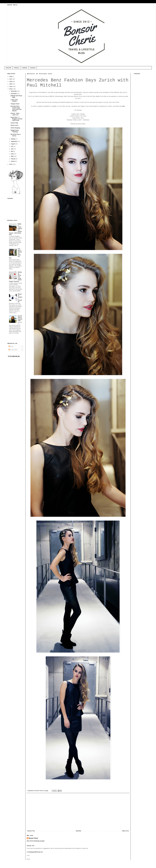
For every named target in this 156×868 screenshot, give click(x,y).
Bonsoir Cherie (33, 838)
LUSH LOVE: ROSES (14, 101)
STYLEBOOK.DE (14, 356)
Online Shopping (15, 128)
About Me (8, 68)
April (12, 154)
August (13, 144)
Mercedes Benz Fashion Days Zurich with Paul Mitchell (16, 109)
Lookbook (24, 68)
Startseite (78, 831)
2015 (11, 84)
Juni (12, 149)
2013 (11, 89)
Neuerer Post (31, 831)
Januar (13, 161)
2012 (11, 164)
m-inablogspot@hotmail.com (35, 852)
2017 (11, 79)
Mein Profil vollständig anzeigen (36, 841)
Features (16, 68)
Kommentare (13, 350)
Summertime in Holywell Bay (20, 318)
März (13, 156)
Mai (12, 151)
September (14, 141)
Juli (12, 146)
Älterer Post (125, 831)
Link (123, 106)
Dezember (14, 91)
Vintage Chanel (15, 104)
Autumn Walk (14, 123)
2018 (11, 77)
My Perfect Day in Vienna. (16, 135)
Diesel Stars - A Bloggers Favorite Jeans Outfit (16, 119)
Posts (11, 346)
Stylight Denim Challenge (15, 131)
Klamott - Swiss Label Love (15, 114)
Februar (13, 159)
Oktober (13, 139)
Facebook (33, 68)
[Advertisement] (78, 813)
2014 (11, 87)
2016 (11, 82)
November (14, 94)
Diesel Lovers (14, 125)
